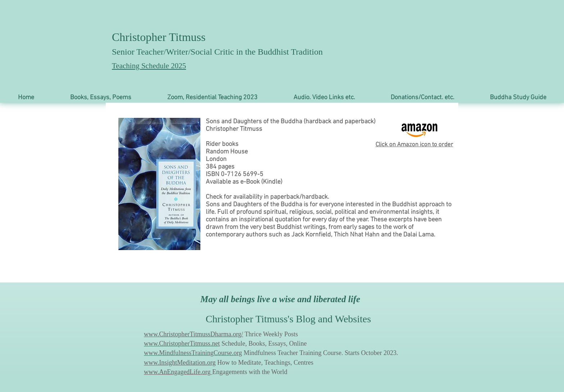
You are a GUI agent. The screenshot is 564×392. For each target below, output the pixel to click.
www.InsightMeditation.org (180, 363)
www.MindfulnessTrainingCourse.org (193, 353)
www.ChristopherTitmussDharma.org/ (194, 334)
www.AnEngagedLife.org (178, 372)
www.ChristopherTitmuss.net (182, 343)
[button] (101, 98)
